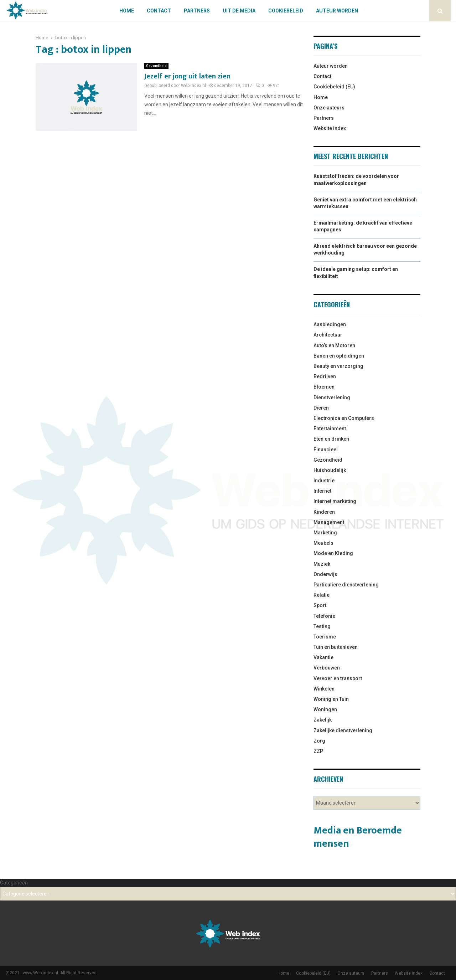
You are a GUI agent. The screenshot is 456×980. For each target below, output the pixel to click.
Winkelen (324, 689)
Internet (322, 491)
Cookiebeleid (286, 11)
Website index (330, 128)
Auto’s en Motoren (334, 345)
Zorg (319, 741)
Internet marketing (335, 501)
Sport (320, 605)
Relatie (322, 595)
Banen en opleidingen (339, 356)
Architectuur (328, 335)
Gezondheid (156, 66)
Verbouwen (327, 668)
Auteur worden (337, 11)
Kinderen (324, 512)
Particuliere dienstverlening (346, 585)
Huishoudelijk (330, 470)
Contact (159, 11)
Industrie (324, 481)
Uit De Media (239, 11)
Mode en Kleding (333, 553)
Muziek (322, 564)
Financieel (326, 450)
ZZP (318, 751)
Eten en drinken (331, 439)
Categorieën (14, 883)
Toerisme (325, 637)
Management (329, 522)
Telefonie (324, 616)
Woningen (325, 709)
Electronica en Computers (344, 418)
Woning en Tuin (331, 699)
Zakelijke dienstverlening (343, 730)
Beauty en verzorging (338, 366)
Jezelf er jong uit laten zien (187, 76)
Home (127, 11)
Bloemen (324, 387)
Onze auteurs (329, 108)
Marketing (325, 533)
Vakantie (323, 657)
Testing (322, 626)
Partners (197, 11)
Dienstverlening (332, 397)
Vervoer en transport (338, 678)
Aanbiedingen (330, 324)
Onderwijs (325, 574)
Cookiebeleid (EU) (334, 87)
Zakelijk (323, 720)
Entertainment (330, 429)
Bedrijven (325, 376)
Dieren (321, 408)
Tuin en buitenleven (336, 647)
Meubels (323, 543)
